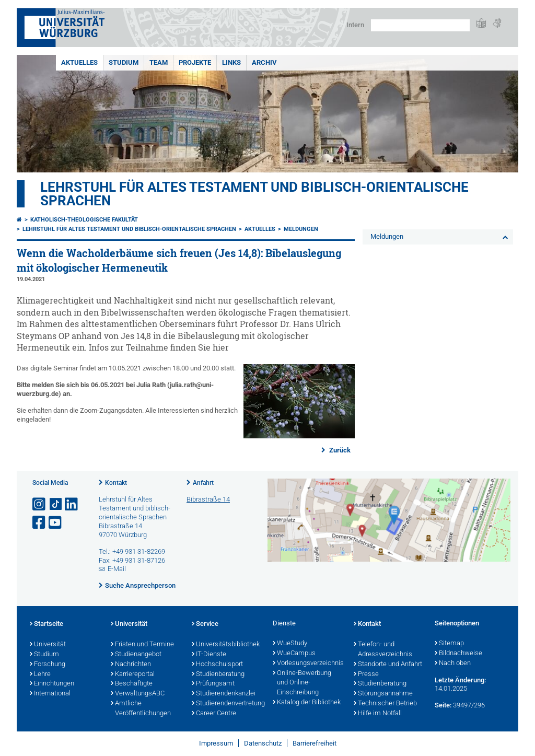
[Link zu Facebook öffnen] (40, 523)
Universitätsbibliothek (226, 645)
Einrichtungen (52, 684)
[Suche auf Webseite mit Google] (420, 25)
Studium (124, 62)
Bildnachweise (458, 654)
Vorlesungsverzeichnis (308, 664)
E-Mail (117, 569)
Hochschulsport (217, 665)
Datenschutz (263, 743)
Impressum (216, 743)
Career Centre (214, 714)
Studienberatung (218, 674)
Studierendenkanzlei (224, 694)
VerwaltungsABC (138, 694)
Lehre (40, 674)
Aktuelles (79, 62)
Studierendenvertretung (227, 704)
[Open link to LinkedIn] (72, 504)
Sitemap (449, 644)
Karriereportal (133, 674)
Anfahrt (203, 483)
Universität (48, 645)
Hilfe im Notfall (378, 714)
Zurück (339, 450)
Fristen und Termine (142, 645)
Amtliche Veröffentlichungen (141, 709)
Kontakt (116, 483)
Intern (355, 25)
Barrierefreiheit (315, 743)
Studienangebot (136, 655)
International (50, 694)
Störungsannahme (383, 694)
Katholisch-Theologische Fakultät (84, 220)
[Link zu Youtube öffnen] (56, 523)
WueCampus (294, 654)
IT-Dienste (209, 655)
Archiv (264, 62)
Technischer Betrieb (385, 704)
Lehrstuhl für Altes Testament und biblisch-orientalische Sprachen (254, 194)
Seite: (443, 705)
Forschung (48, 665)
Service (205, 624)
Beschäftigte (132, 684)
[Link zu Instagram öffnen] (40, 504)
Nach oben (453, 664)
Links (231, 62)
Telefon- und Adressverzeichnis (383, 650)
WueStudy (290, 644)
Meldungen (301, 229)
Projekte (195, 62)
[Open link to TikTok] (56, 504)
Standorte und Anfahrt (388, 665)
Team (159, 62)
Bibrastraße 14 (208, 499)
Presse (366, 674)
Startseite (46, 624)
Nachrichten (131, 665)
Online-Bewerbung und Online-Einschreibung (302, 683)
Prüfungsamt (213, 684)
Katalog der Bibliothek (307, 703)
